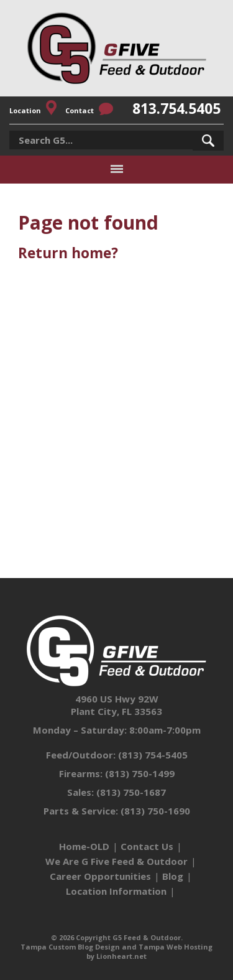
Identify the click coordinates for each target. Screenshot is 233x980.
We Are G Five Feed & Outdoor (116, 861)
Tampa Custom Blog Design (70, 947)
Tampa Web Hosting (176, 947)
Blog (173, 876)
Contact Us (147, 846)
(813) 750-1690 (155, 811)
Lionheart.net (121, 956)
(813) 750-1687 (131, 792)
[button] (208, 141)
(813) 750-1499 (140, 773)
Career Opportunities (100, 876)
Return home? (68, 253)
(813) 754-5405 (153, 755)
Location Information (116, 891)
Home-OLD (84, 846)
